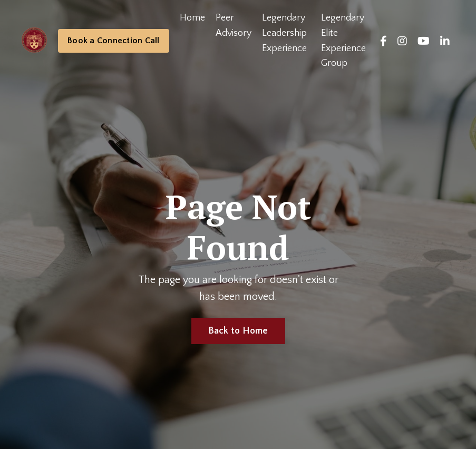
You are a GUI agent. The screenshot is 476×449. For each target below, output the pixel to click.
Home (192, 18)
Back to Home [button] (238, 331)
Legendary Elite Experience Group (343, 41)
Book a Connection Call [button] (114, 41)
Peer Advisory (234, 26)
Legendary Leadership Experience (284, 33)
